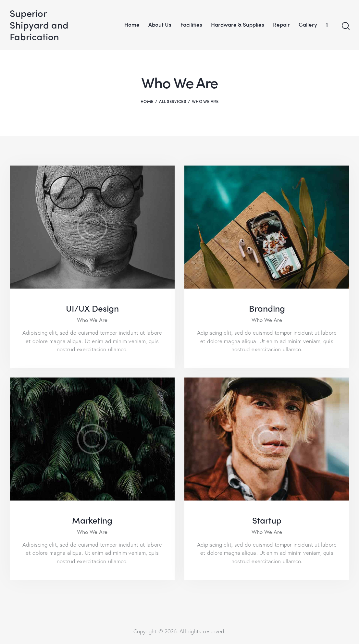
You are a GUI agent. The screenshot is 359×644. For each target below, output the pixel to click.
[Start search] (345, 26)
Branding (267, 308)
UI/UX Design (92, 308)
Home (147, 101)
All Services (173, 101)
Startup (267, 520)
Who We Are (92, 320)
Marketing (92, 520)
